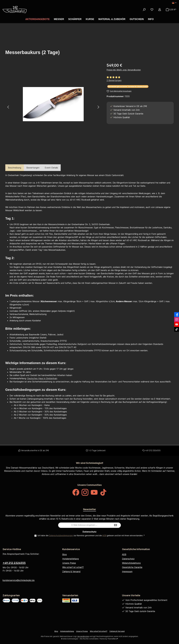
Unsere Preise (69, 563)
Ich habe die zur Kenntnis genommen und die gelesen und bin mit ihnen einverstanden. (91, 535)
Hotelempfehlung (71, 559)
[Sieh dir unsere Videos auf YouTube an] (94, 492)
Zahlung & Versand (71, 571)
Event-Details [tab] (51, 168)
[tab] (15, 168)
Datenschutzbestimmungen (61, 535)
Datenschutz (128, 559)
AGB (104, 535)
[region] (53, 107)
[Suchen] (144, 10)
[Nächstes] (98, 107)
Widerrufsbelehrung (131, 563)
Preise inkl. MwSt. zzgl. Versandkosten (124, 70)
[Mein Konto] (160, 10)
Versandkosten (83, 636)
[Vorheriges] (8, 107)
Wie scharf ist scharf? (73, 567)
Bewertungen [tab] (33, 168)
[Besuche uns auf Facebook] (76, 492)
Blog (64, 554)
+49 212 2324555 (14, 563)
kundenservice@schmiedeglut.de (19, 580)
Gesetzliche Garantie (132, 567)
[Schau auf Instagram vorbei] (85, 492)
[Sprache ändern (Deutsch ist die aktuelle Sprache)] (174, 3)
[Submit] (116, 525)
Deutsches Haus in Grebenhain (42, 378)
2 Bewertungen (114, 80)
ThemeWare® (113, 639)
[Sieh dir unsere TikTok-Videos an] (103, 492)
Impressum (127, 571)
